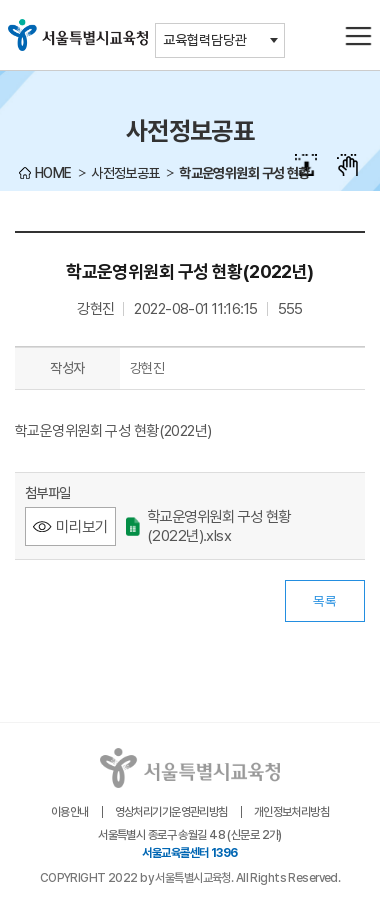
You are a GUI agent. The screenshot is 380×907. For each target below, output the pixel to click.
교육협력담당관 (205, 40)
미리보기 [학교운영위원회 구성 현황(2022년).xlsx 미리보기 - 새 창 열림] (82, 526)
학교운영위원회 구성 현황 (244, 173)
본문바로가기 (190, 0)
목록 (325, 601)
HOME (53, 173)
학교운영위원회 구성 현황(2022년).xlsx (208, 526)
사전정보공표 (125, 173)
